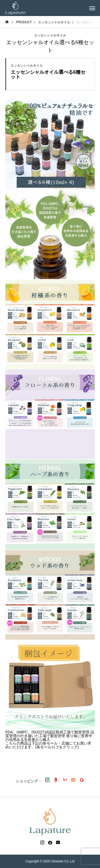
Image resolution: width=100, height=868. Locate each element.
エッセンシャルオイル (50, 35)
